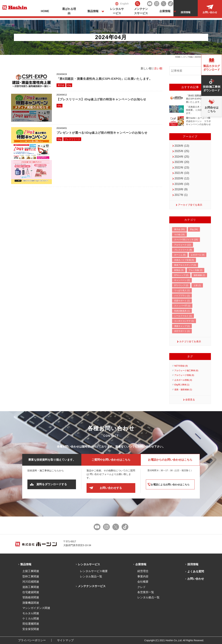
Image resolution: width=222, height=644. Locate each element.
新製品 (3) (179, 270)
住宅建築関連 (31, 592)
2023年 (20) (182, 162)
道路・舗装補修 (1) (183, 390)
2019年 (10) (182, 184)
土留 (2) (197, 285)
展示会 (61, 85)
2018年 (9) (181, 189)
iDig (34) (194, 229)
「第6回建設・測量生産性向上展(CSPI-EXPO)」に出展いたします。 (104, 79)
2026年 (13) (182, 146)
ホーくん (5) (180, 255)
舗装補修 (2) (199, 275)
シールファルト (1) (183, 316)
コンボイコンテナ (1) (184, 321)
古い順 (158, 68)
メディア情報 (187, 57)
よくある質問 (196, 571)
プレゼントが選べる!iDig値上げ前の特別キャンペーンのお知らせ (102, 133)
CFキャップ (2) (181, 275)
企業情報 (165, 11)
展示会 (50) (179, 229)
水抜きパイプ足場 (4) (184, 260)
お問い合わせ (196, 579)
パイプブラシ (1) (182, 296)
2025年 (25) (182, 151)
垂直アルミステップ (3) (185, 265)
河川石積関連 (31, 582)
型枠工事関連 (31, 576)
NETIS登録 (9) (181, 366)
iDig (69, 85)
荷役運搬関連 (31, 624)
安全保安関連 (31, 629)
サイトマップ (65, 640)
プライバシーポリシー (32, 640)
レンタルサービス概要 (94, 571)
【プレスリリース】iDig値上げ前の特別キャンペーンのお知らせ (101, 99)
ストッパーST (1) (182, 306)
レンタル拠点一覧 (148, 597)
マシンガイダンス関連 (36, 608)
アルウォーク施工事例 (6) (186, 371)
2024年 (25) (182, 157)
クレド (142, 587)
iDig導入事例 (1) (182, 385)
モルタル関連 (31, 613)
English (122, 4)
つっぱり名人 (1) (182, 290)
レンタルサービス (117, 11)
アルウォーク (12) (183, 245)
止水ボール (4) (198, 255)
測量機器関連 (31, 603)
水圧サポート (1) (182, 331)
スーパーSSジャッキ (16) (186, 240)
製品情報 (93, 11)
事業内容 (143, 576)
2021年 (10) (182, 173)
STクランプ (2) (181, 285)
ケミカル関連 (31, 618)
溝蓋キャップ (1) (182, 326)
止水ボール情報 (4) (183, 380)
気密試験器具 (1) (182, 311)
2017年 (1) (181, 195)
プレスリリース (72, 139)
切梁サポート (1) (182, 301)
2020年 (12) (182, 178)
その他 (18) (179, 235)
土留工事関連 (31, 571)
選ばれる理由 (69, 11)
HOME (45, 11)
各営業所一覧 (146, 592)
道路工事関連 (31, 587)
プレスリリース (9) (183, 250)
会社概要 (143, 582)
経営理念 (143, 571)
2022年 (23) (182, 168)
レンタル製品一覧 (91, 576)
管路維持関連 (31, 597)
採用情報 (193, 564)
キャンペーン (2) (182, 280)
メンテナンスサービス (141, 11)
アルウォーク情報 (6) (184, 375)
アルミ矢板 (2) (195, 270)
